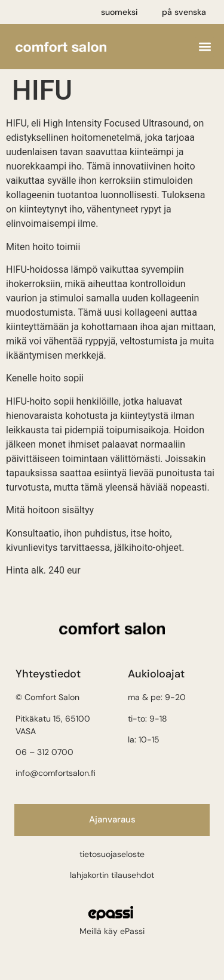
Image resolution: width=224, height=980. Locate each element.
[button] (205, 47)
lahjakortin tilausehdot (112, 875)
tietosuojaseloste (112, 854)
